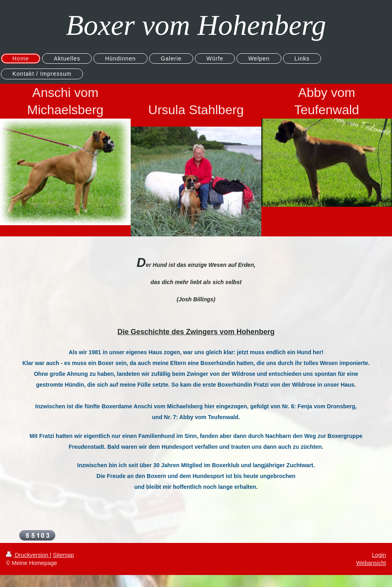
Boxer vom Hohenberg (196, 25)
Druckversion (28, 555)
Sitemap (63, 555)
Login (379, 555)
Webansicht (371, 563)
